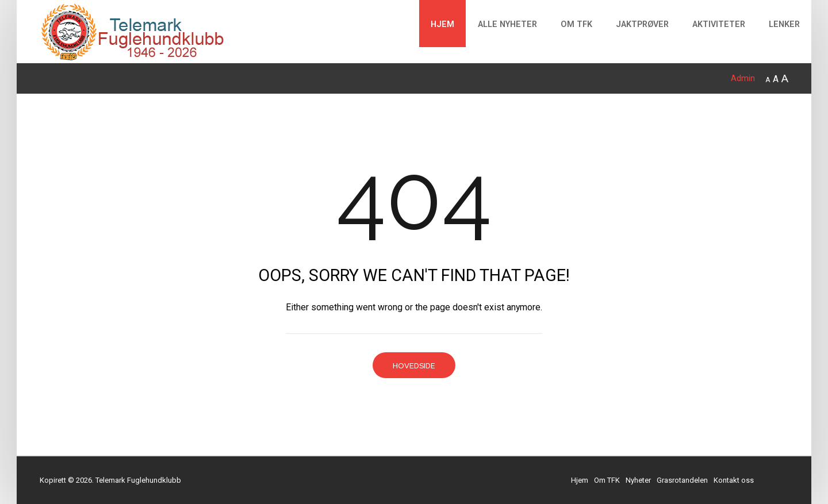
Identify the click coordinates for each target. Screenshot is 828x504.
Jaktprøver (642, 24)
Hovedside (414, 366)
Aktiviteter (719, 24)
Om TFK (576, 24)
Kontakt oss (734, 480)
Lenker (784, 24)
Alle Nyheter (507, 24)
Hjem (442, 24)
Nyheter (638, 480)
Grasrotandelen (682, 480)
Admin (743, 78)
